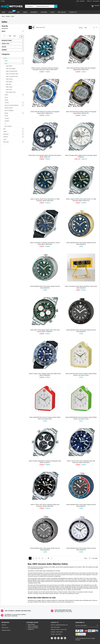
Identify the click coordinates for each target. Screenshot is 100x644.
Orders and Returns (33, 628)
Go (22, 36)
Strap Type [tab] (5, 44)
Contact (3, 1)
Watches (57, 564)
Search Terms (5, 628)
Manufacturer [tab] (7, 41)
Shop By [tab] (5, 26)
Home (3, 16)
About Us (4, 625)
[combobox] (45, 6)
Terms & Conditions (33, 626)
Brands (8, 16)
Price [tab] (4, 31)
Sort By (81, 28)
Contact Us (31, 629)
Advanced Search (6, 630)
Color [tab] (4, 47)
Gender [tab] (4, 50)
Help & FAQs (31, 624)
